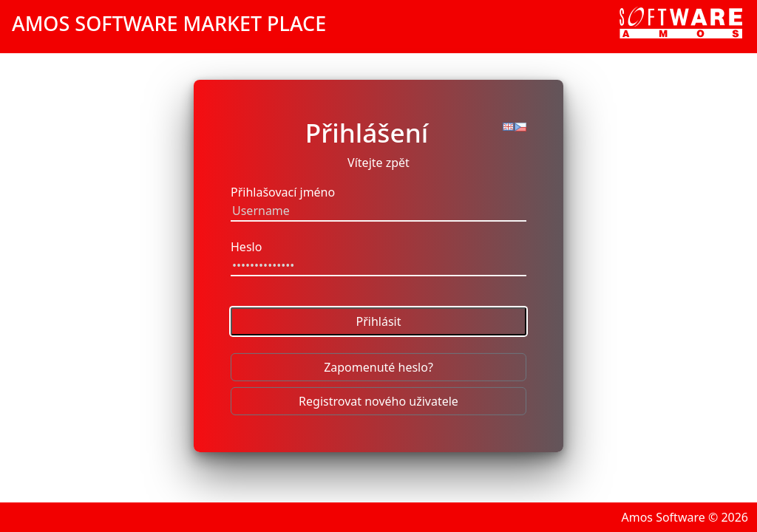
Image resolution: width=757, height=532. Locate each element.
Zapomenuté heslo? (378, 367)
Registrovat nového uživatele (378, 401)
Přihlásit (379, 321)
